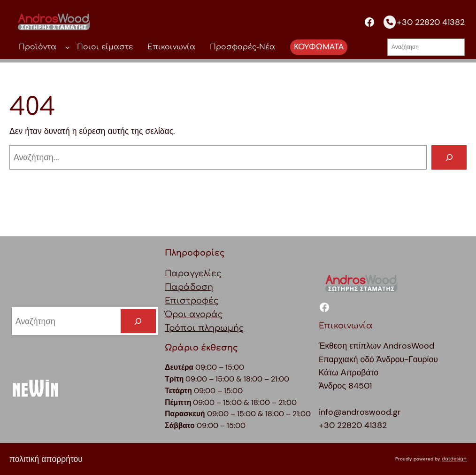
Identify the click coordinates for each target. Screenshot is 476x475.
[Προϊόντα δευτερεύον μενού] (67, 47)
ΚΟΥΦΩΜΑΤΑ (319, 47)
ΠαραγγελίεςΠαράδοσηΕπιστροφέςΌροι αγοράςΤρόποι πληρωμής (204, 301)
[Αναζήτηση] (449, 157)
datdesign (454, 459)
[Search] (138, 321)
